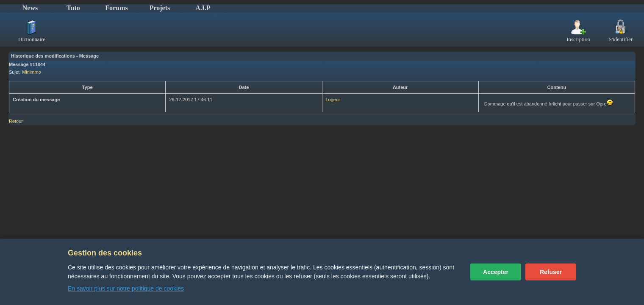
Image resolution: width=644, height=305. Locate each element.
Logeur (333, 100)
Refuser (551, 272)
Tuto (73, 8)
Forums (116, 8)
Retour (16, 121)
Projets (160, 8)
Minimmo (32, 72)
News (30, 8)
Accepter (496, 272)
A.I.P (203, 8)
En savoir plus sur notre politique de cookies (126, 288)
